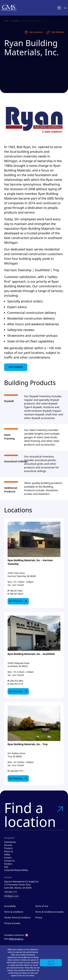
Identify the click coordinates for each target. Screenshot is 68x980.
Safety (7, 855)
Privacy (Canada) (12, 923)
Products (8, 848)
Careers (8, 858)
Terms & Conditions (14, 912)
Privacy (39, 918)
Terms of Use (42, 906)
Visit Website (55, 32)
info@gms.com (11, 896)
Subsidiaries (15, 21)
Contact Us (9, 861)
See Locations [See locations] (34, 32)
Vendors (8, 864)
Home (6, 21)
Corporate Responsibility (16, 870)
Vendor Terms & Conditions (17, 918)
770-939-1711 (11, 892)
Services (8, 845)
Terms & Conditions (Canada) (49, 912)
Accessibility (10, 906)
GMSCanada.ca (16, 939)
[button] (59, 8)
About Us (9, 851)
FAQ (6, 867)
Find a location (34, 815)
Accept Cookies (51, 963)
